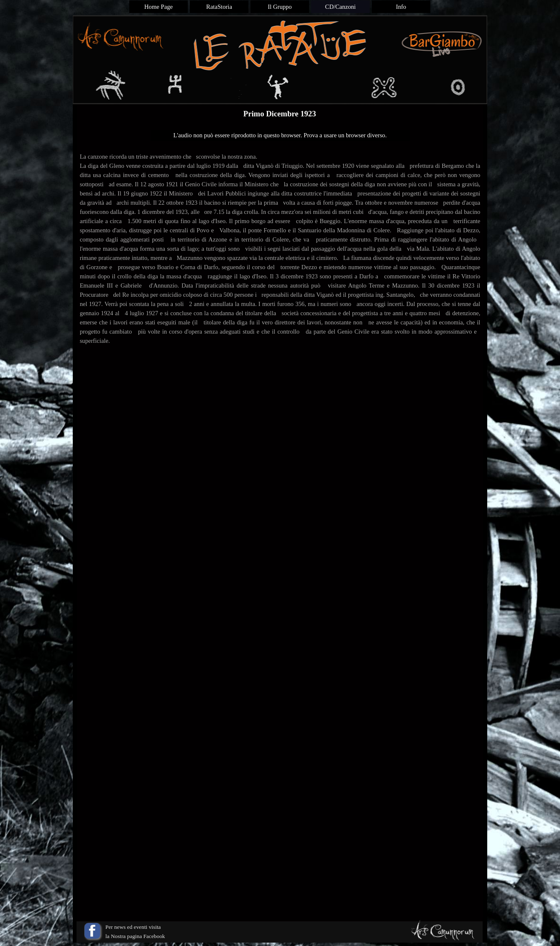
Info (401, 7)
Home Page (159, 7)
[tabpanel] (280, 258)
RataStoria (219, 7)
